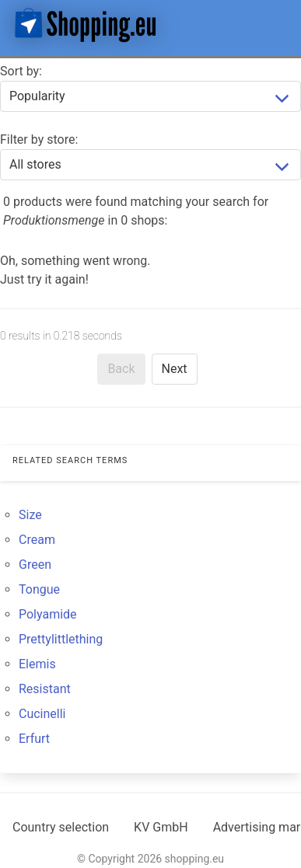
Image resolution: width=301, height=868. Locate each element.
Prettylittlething (61, 639)
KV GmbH (161, 827)
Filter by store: (39, 139)
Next (175, 369)
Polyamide (48, 614)
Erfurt (34, 739)
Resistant (45, 689)
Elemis (37, 664)
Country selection (61, 827)
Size (30, 515)
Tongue (39, 589)
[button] (276, 25)
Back (121, 369)
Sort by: (21, 71)
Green (35, 565)
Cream (37, 540)
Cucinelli (42, 714)
